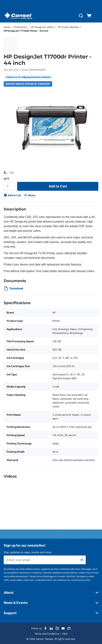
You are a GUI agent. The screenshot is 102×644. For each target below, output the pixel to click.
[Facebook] (45, 628)
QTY (6, 179)
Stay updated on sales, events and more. (28, 552)
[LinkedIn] (51, 628)
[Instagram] (57, 628)
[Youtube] (63, 628)
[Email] (69, 628)
